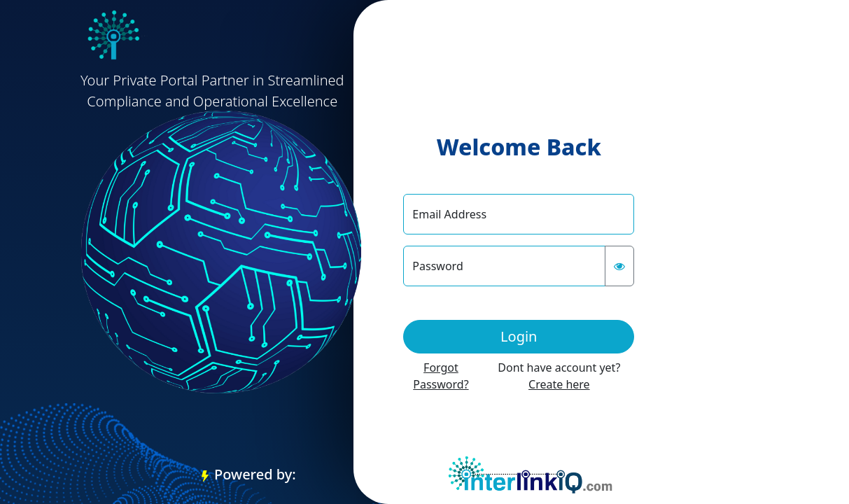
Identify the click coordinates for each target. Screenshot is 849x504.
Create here (559, 384)
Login (519, 336)
